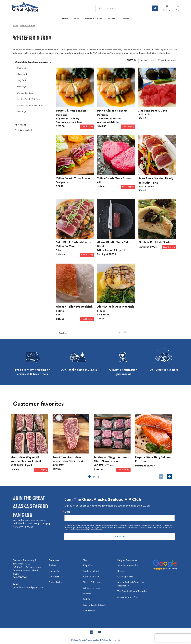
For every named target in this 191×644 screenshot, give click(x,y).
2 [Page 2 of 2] (125, 333)
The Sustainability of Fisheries (132, 592)
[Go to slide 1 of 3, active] (89, 477)
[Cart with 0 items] (178, 8)
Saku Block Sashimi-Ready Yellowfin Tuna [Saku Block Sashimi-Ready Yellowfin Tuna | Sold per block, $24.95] (157, 183)
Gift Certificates (57, 577)
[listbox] (147, 61)
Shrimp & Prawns (92, 583)
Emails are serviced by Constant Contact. (87, 529)
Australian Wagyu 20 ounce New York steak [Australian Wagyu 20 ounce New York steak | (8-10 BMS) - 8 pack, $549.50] (30, 461)
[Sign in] (167, 8)
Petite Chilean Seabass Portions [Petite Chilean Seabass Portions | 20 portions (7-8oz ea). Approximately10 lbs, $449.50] (116, 117)
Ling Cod (21, 81)
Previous (62, 333)
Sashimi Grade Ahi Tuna (29, 99)
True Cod (22, 68)
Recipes (121, 571)
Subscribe (119, 537)
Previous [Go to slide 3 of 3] (161, 476)
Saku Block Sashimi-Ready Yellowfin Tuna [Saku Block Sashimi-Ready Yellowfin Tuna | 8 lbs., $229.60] (75, 247)
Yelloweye (22, 87)
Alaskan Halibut (91, 571)
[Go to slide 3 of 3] (98, 477)
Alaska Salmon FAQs (128, 597)
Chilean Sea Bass (25, 93)
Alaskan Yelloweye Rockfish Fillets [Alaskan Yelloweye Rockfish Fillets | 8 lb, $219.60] (75, 311)
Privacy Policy (55, 583)
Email (67, 512)
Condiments (89, 611)
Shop (76, 19)
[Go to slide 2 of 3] (94, 477)
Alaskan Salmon (91, 577)
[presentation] (173, 638)
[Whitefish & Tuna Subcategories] (34, 62)
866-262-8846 (20, 577)
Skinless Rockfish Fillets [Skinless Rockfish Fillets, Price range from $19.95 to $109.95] (154, 242)
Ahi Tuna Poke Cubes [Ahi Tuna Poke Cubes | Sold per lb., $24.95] (157, 113)
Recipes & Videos (93, 19)
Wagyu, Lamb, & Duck (94, 605)
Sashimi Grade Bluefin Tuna (30, 106)
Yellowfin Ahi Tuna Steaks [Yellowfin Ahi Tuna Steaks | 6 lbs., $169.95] (116, 181)
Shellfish (87, 594)
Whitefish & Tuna (92, 588)
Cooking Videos (125, 577)
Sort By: (132, 60)
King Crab (88, 566)
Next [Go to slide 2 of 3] (170, 476)
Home (65, 19)
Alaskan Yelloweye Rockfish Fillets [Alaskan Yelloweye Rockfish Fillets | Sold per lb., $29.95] (116, 311)
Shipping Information (128, 566)
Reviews (111, 19)
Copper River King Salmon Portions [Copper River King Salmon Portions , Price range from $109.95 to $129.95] (153, 459)
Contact (125, 19)
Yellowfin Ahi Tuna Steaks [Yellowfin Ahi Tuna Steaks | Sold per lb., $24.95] (75, 181)
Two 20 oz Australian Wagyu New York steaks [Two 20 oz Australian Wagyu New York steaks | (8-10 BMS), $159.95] (71, 461)
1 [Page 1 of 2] (120, 333)
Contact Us (54, 571)
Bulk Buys (21, 112)
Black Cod (22, 74)
